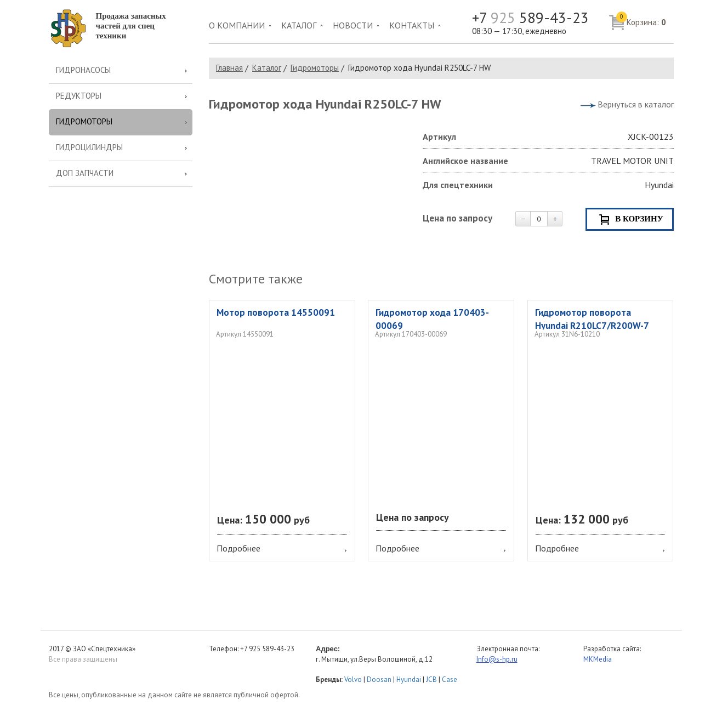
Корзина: (641, 20)
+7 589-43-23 (530, 18)
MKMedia (598, 659)
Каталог (299, 25)
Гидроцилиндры (89, 147)
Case (450, 679)
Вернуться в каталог (636, 104)
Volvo (353, 679)
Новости (353, 25)
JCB (431, 679)
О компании (237, 25)
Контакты (412, 25)
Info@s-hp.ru (497, 659)
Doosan (379, 679)
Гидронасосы (83, 70)
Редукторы (79, 96)
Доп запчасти (85, 173)
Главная (229, 68)
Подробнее (238, 548)
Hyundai (409, 679)
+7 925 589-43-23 (267, 649)
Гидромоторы (84, 121)
